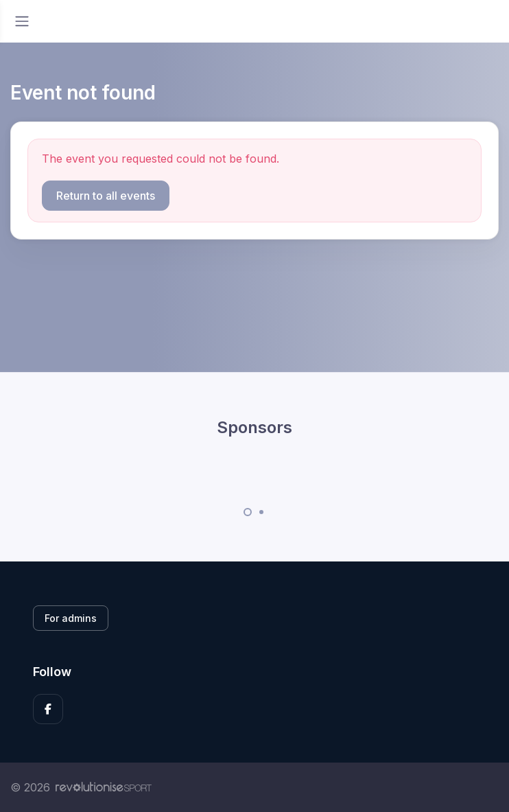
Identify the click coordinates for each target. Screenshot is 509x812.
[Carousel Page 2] (261, 512)
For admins (71, 618)
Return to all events (106, 196)
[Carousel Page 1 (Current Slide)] (248, 512)
